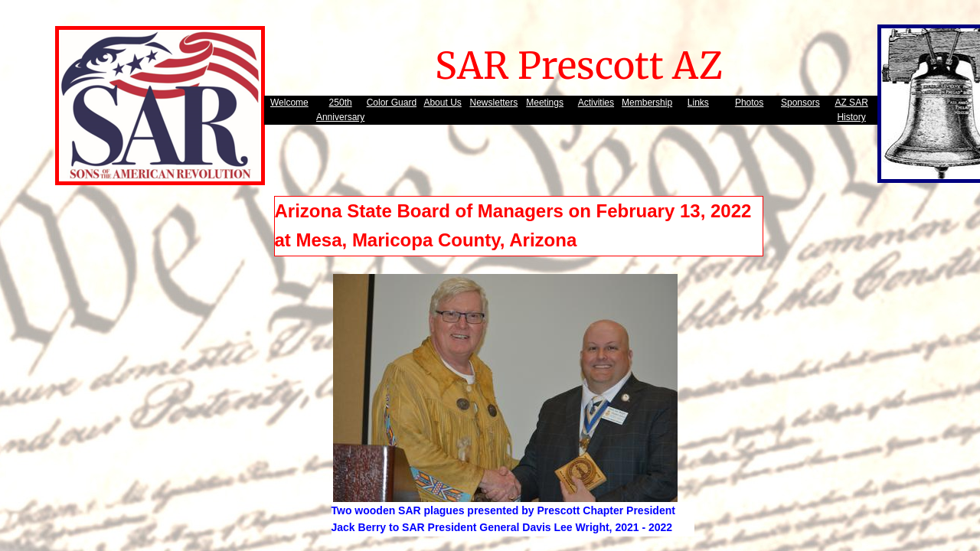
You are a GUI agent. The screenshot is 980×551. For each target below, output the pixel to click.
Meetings (545, 103)
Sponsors (800, 103)
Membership (647, 103)
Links (698, 103)
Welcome (289, 103)
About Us (442, 103)
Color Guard (392, 103)
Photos (749, 103)
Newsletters (494, 103)
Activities (596, 103)
